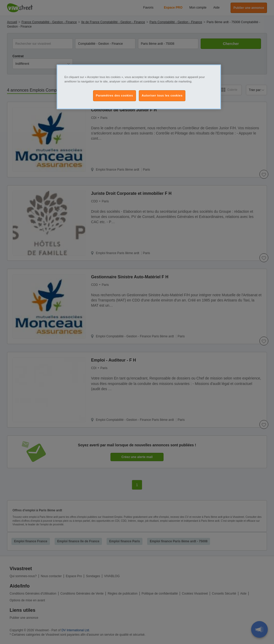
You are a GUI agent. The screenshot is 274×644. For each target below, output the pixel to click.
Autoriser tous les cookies (162, 95)
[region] (139, 87)
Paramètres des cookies (115, 95)
